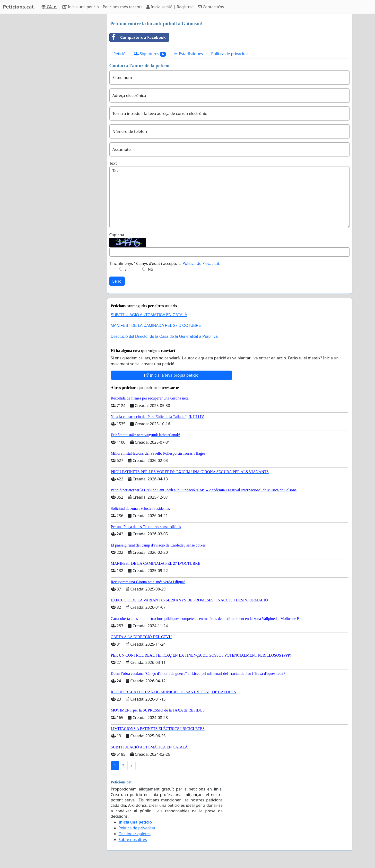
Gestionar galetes (135, 834)
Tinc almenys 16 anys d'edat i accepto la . (165, 263)
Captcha (117, 235)
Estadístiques (188, 54)
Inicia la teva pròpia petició (171, 375)
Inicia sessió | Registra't (170, 7)
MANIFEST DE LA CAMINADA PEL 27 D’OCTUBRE (156, 325)
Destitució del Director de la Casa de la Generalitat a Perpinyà (164, 336)
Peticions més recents (123, 7)
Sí (126, 269)
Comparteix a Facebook (138, 37)
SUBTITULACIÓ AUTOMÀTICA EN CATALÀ (149, 315)
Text (113, 163)
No (150, 269)
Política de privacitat (230, 54)
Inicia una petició (81, 7)
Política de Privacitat (201, 263)
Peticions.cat (18, 7)
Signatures (150, 54)
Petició (120, 54)
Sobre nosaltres (133, 840)
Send (117, 281)
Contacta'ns (211, 7)
